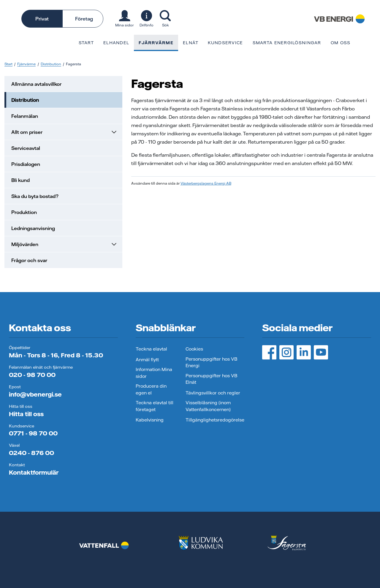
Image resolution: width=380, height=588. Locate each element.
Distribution (51, 64)
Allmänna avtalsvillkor (36, 84)
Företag (84, 19)
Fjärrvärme (156, 43)
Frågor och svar (29, 260)
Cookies (194, 349)
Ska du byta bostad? (35, 196)
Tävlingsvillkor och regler (213, 393)
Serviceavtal (26, 148)
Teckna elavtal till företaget (155, 406)
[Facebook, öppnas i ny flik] (269, 352)
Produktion (24, 212)
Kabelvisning (150, 420)
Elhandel (116, 43)
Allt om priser (64, 132)
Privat (42, 19)
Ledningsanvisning (33, 228)
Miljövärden (64, 244)
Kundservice (225, 43)
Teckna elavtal (151, 349)
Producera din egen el (151, 389)
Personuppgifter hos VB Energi (211, 362)
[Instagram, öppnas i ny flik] (286, 352)
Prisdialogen (26, 164)
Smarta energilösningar (287, 43)
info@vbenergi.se (35, 394)
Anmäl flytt (147, 360)
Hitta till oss (26, 414)
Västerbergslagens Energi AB (206, 183)
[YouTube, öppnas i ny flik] (321, 352)
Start (86, 43)
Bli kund (20, 180)
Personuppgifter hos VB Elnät (211, 379)
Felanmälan (25, 116)
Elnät (191, 43)
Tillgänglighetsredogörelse (215, 420)
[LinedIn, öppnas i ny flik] (304, 352)
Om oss (341, 43)
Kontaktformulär (34, 472)
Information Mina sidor (154, 373)
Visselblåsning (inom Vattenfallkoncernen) (208, 406)
